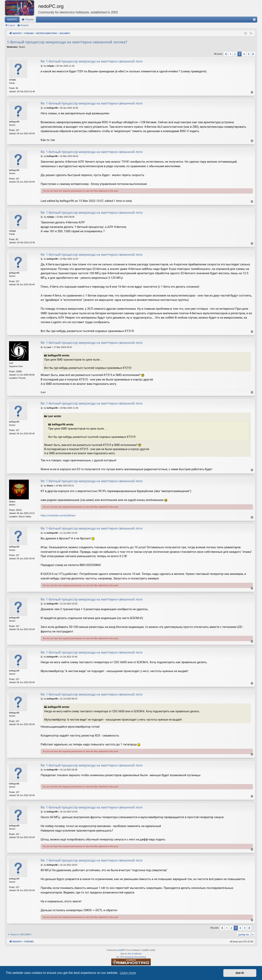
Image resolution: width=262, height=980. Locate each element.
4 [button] (244, 54)
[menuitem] (254, 20)
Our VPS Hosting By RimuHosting (131, 957)
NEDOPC (12, 20)
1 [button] (230, 54)
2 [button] (235, 54)
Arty (130, 954)
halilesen (138, 954)
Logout (12, 25)
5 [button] (249, 54)
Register (25, 25)
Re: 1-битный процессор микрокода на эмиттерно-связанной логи (92, 61)
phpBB (121, 950)
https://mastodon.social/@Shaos (58, 516)
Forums (29, 20)
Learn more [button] (128, 973)
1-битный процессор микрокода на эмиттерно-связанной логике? (67, 42)
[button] (226, 54)
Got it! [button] (240, 973)
